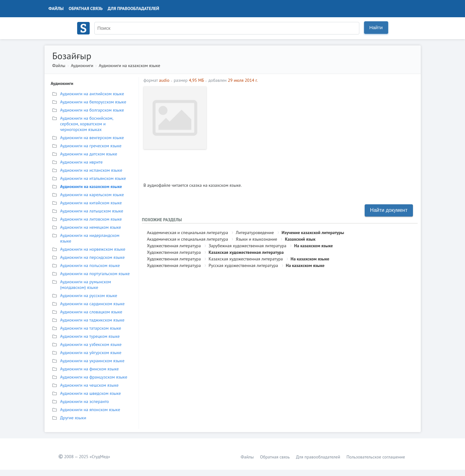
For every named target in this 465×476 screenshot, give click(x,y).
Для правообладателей (133, 8)
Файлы (56, 8)
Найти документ (389, 210)
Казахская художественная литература (246, 252)
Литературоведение (255, 233)
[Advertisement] (313, 130)
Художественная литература (174, 246)
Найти (376, 27)
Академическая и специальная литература (188, 233)
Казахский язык (300, 239)
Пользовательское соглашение (376, 457)
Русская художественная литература (243, 265)
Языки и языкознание (256, 239)
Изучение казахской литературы (313, 233)
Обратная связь (86, 8)
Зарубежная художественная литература (247, 246)
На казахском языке (313, 246)
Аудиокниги (82, 65)
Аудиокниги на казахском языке (129, 65)
